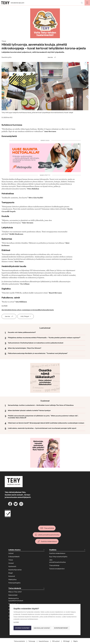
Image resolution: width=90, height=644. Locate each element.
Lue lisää (16, 622)
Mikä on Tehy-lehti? (15, 592)
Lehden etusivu (14, 550)
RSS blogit (67, 641)
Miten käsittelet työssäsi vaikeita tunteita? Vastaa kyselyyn (29, 410)
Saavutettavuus (44, 641)
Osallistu (53, 550)
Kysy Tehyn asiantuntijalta (58, 557)
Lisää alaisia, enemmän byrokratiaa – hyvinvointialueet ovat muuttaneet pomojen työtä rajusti (42, 428)
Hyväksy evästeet (22, 628)
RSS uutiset (56, 641)
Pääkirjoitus (12, 580)
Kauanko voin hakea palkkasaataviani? (22, 332)
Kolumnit (12, 576)
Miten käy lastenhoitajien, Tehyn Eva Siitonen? (25, 348)
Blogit (11, 573)
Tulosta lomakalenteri (57, 569)
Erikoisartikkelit (14, 557)
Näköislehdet (13, 595)
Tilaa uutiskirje (49, 528)
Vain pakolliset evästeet (42, 628)
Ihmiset (11, 563)
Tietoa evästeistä (19, 641)
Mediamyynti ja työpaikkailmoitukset (16, 600)
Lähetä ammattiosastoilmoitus (49, 535)
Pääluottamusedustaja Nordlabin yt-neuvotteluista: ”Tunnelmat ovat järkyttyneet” (38, 353)
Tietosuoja (32, 641)
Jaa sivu (50, 57)
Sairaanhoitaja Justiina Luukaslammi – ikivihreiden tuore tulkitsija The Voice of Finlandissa (41, 405)
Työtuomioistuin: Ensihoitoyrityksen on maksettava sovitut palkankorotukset (36, 343)
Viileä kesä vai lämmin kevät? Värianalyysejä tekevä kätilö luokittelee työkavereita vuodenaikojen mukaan (46, 423)
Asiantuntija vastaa (15, 570)
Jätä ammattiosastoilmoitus (57, 561)
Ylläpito (75, 641)
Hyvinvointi (12, 566)
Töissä (11, 560)
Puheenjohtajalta (14, 583)
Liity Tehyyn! (25, 316)
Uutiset (11, 553)
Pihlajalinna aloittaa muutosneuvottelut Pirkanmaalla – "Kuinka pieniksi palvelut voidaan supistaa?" (44, 338)
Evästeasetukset (62, 628)
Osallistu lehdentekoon (49, 541)
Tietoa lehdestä (15, 588)
